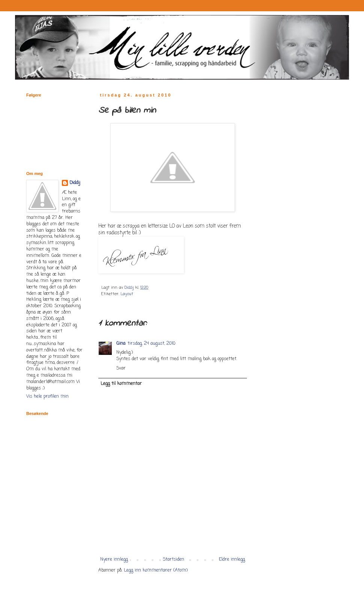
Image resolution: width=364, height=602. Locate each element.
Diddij (75, 183)
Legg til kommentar (121, 384)
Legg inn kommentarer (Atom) (156, 570)
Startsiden (174, 560)
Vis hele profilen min (47, 397)
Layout (127, 294)
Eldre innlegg (232, 560)
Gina (121, 344)
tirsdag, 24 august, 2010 (151, 344)
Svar (121, 368)
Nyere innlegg (114, 560)
